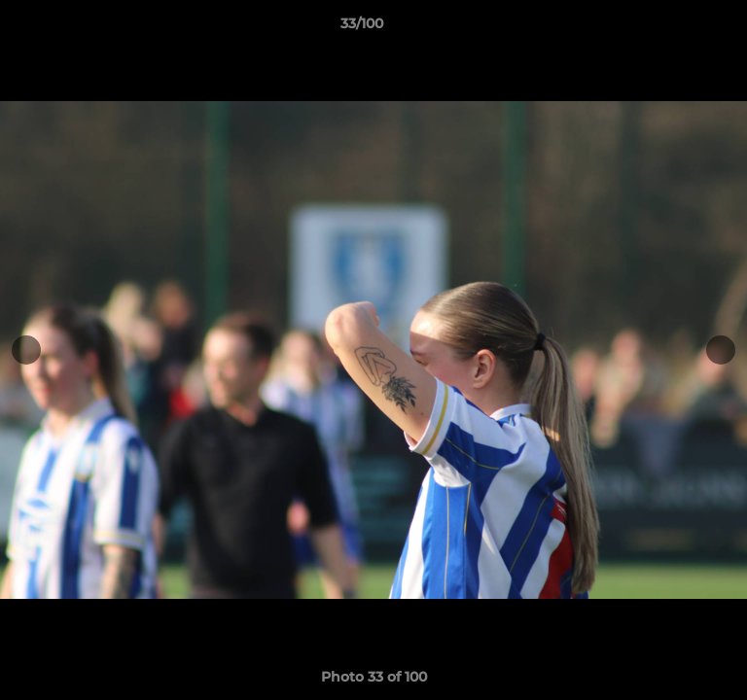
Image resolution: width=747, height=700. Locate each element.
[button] (677, 28)
